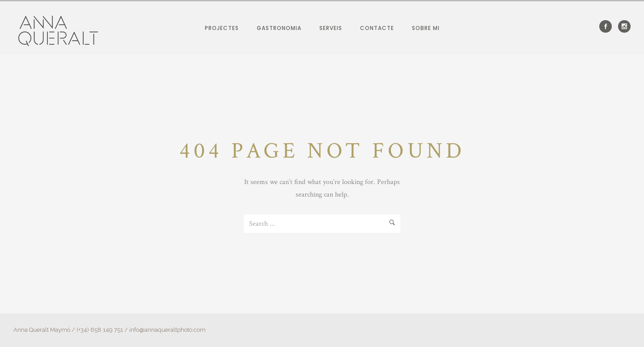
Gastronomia (279, 28)
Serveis (331, 28)
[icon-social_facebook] (608, 26)
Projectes (222, 28)
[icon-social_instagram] (624, 26)
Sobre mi (426, 28)
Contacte (377, 28)
